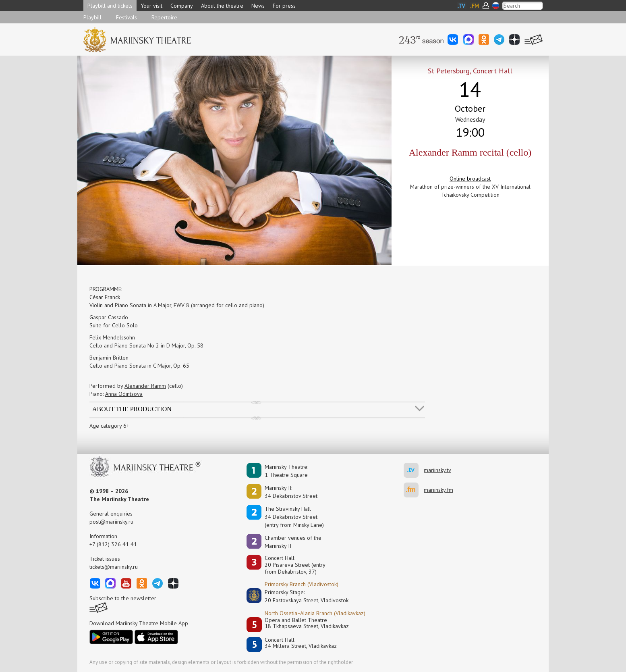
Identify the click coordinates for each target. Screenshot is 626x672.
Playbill (92, 17)
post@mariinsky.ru (111, 522)
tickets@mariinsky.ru (114, 567)
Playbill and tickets (110, 6)
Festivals (126, 17)
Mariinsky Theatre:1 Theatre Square (286, 471)
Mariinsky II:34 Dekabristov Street (291, 492)
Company (182, 6)
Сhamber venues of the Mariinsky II (293, 542)
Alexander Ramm (145, 386)
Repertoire (164, 17)
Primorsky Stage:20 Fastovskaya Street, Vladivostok (301, 596)
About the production (132, 409)
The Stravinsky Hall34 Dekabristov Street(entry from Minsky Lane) (294, 517)
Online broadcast (470, 179)
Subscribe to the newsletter (123, 598)
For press (284, 6)
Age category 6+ (109, 426)
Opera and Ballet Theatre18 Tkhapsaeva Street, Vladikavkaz (307, 623)
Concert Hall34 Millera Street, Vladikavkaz (301, 643)
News (258, 6)
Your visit (151, 6)
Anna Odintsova (124, 394)
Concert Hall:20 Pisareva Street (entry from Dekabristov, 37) (295, 565)
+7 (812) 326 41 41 (113, 544)
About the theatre (222, 6)
